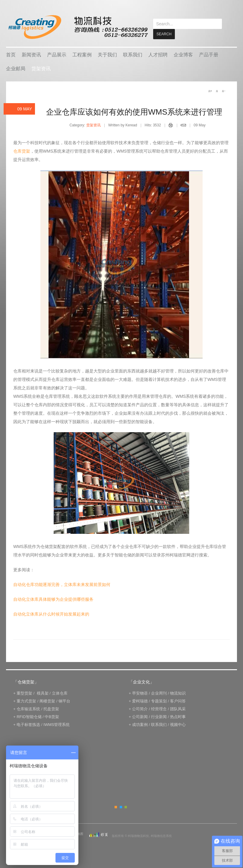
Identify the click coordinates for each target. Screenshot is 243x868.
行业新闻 (159, 730)
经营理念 (159, 722)
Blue (121, 821)
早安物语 (140, 707)
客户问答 (178, 715)
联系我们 (133, 68)
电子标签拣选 (28, 738)
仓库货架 (22, 165)
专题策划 (159, 715)
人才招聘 (158, 68)
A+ (210, 105)
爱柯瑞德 (140, 715)
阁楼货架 (47, 715)
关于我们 (107, 68)
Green (126, 821)
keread (78, 27)
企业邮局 (16, 82)
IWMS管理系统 (57, 738)
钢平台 (64, 715)
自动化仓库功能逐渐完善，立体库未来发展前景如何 (62, 598)
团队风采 (178, 722)
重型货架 (24, 707)
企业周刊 (159, 707)
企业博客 (183, 68)
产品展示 (57, 68)
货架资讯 (41, 82)
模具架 (43, 707)
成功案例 (140, 738)
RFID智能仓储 (29, 730)
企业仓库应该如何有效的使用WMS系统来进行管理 (134, 125)
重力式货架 (26, 715)
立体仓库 (60, 707)
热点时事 (178, 730)
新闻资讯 (31, 68)
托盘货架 (51, 722)
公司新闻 (140, 730)
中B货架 (52, 730)
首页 (11, 68)
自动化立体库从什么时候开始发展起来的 (51, 628)
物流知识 (178, 707)
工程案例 (82, 68)
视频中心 (178, 738)
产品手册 (209, 68)
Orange (116, 821)
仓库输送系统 (28, 722)
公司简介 (140, 722)
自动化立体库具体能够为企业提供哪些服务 (53, 613)
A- (223, 105)
